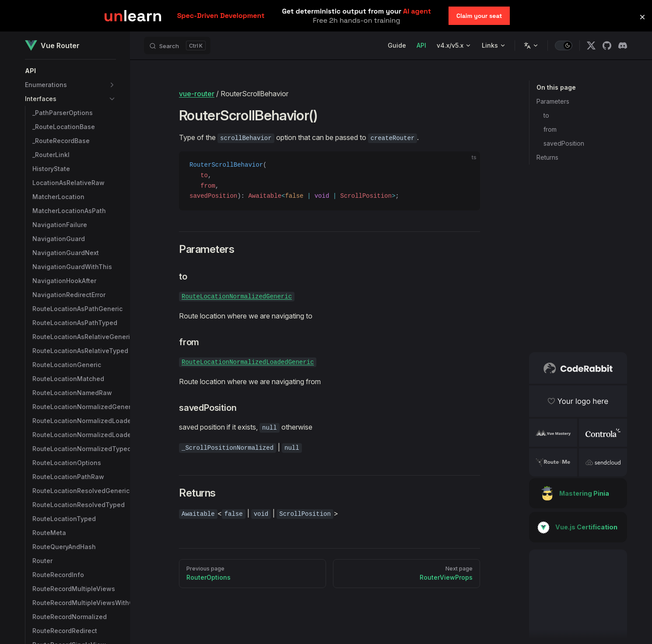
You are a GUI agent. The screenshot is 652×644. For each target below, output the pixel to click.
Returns (547, 157)
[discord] (623, 45)
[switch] (564, 45)
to (546, 115)
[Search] (177, 45)
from (550, 129)
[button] (70, 71)
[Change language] (531, 45)
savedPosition (564, 143)
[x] (591, 45)
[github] (607, 45)
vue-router (197, 94)
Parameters (553, 101)
